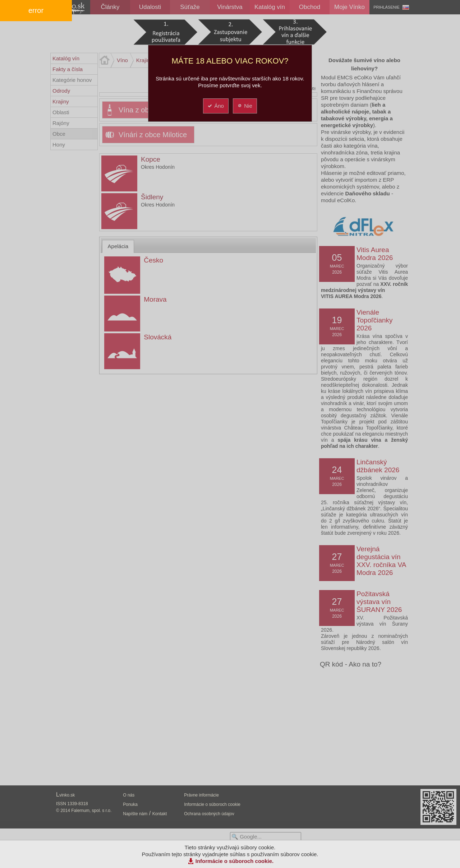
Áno (215, 106)
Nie (245, 106)
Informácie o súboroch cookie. (235, 861)
